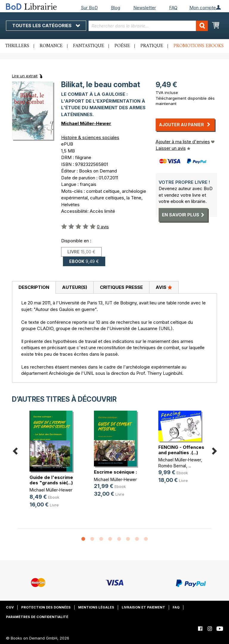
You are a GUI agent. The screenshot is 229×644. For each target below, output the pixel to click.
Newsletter (145, 8)
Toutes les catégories (46, 26)
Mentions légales (96, 607)
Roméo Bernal (172, 466)
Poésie (122, 46)
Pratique (152, 46)
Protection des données (46, 607)
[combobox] (148, 26)
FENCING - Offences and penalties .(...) (181, 450)
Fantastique (89, 46)
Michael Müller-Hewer (86, 123)
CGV (10, 607)
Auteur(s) (75, 287)
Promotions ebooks (199, 46)
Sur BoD (89, 8)
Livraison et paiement (143, 607)
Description (34, 287)
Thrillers (17, 46)
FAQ (173, 8)
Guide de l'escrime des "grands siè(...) (51, 480)
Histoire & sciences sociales (90, 137)
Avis (164, 287)
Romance (51, 46)
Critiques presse (121, 287)
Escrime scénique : (115, 472)
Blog (116, 8)
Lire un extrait (25, 76)
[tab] (34, 288)
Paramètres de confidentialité (37, 617)
